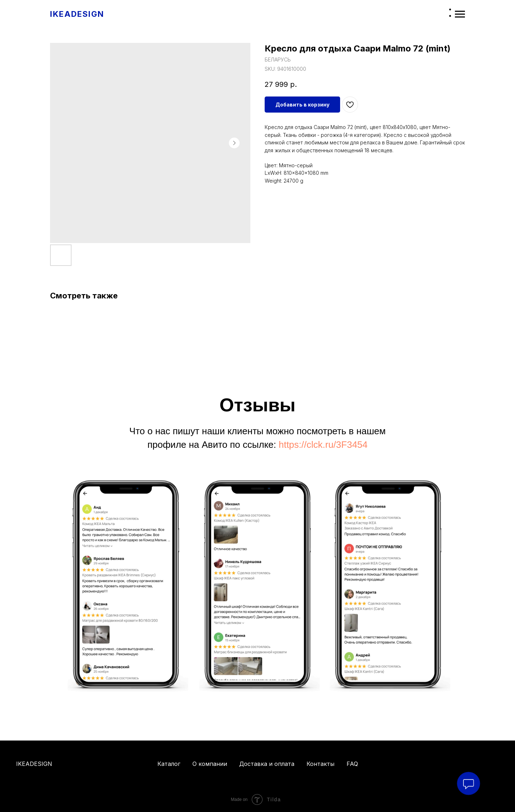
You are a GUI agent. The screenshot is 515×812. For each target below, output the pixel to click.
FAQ (352, 764)
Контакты (320, 764)
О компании (210, 764)
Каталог (169, 764)
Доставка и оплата (267, 764)
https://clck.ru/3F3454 (323, 445)
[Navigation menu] (460, 14)
